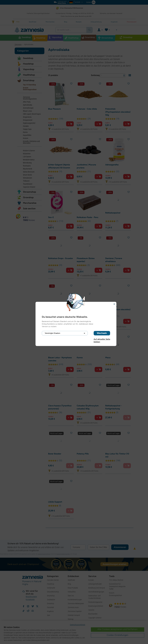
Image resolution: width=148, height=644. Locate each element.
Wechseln (102, 333)
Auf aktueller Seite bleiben (102, 339)
